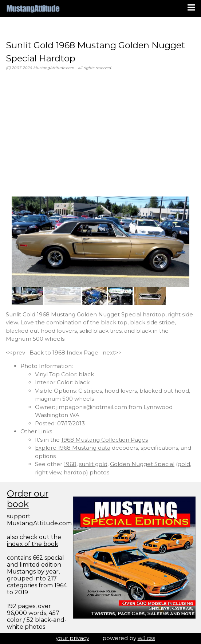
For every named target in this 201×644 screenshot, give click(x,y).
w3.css (146, 638)
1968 (70, 464)
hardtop (75, 472)
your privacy (72, 638)
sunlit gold (93, 464)
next (109, 353)
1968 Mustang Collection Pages (105, 440)
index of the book (33, 544)
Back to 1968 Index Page (64, 353)
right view (48, 472)
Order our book (28, 499)
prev (19, 353)
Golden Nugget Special (142, 464)
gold (184, 464)
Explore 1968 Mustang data (73, 448)
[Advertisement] (100, 134)
